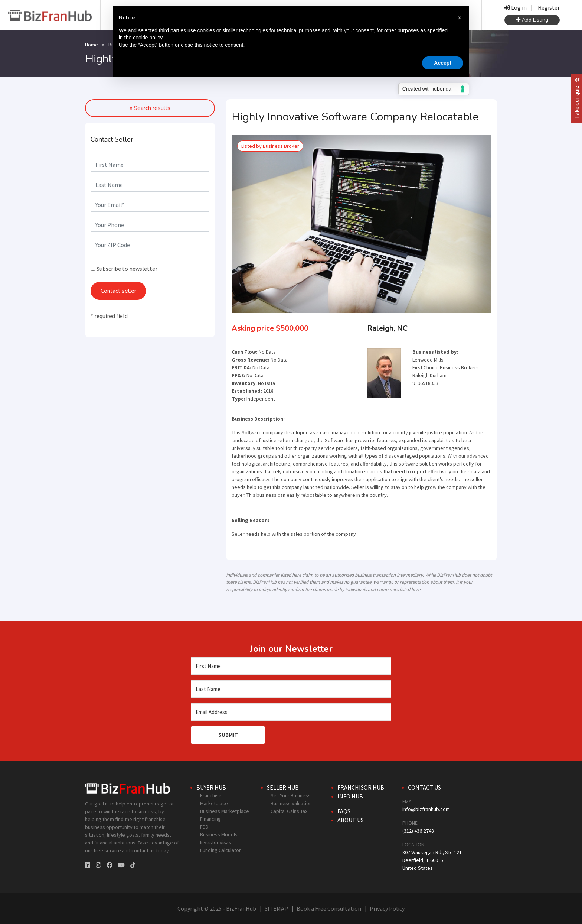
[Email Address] (291, 712)
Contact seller (118, 291)
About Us (351, 820)
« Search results (150, 108)
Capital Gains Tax (289, 811)
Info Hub (350, 796)
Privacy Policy (387, 908)
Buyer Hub (211, 787)
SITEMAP (276, 908)
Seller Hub (283, 787)
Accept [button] (443, 63)
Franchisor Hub (361, 787)
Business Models (219, 834)
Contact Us (424, 787)
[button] (460, 18)
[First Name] (291, 666)
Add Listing (532, 20)
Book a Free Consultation (329, 908)
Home (91, 45)
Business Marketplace (225, 811)
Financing (210, 819)
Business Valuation (291, 803)
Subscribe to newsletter (124, 269)
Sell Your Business (291, 795)
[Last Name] (291, 689)
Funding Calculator (220, 850)
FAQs (344, 811)
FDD (204, 827)
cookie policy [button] (148, 38)
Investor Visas (216, 842)
